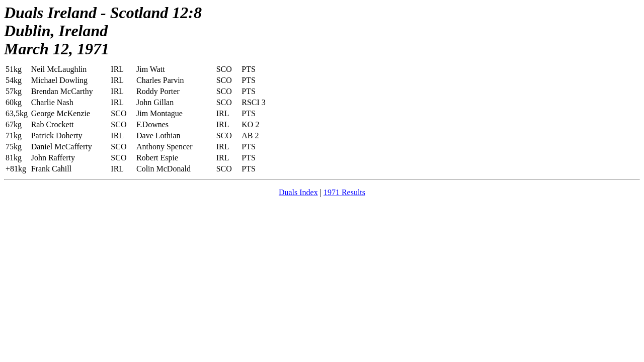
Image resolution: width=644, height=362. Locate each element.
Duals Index (298, 192)
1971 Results (344, 192)
